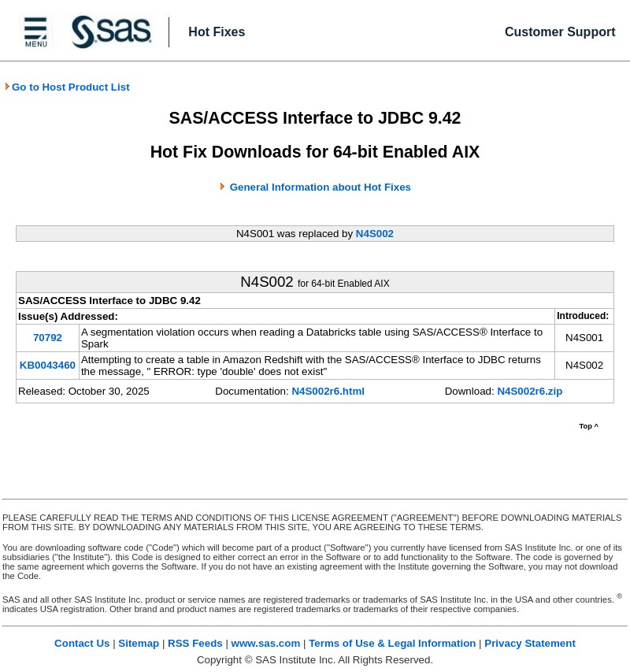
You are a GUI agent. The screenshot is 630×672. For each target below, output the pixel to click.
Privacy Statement (530, 643)
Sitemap (139, 643)
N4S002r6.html (328, 391)
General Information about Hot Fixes (321, 187)
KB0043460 (48, 365)
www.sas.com (266, 643)
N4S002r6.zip (530, 391)
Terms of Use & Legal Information (392, 643)
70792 (48, 338)
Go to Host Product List (67, 87)
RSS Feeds (195, 643)
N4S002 (375, 234)
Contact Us (82, 643)
